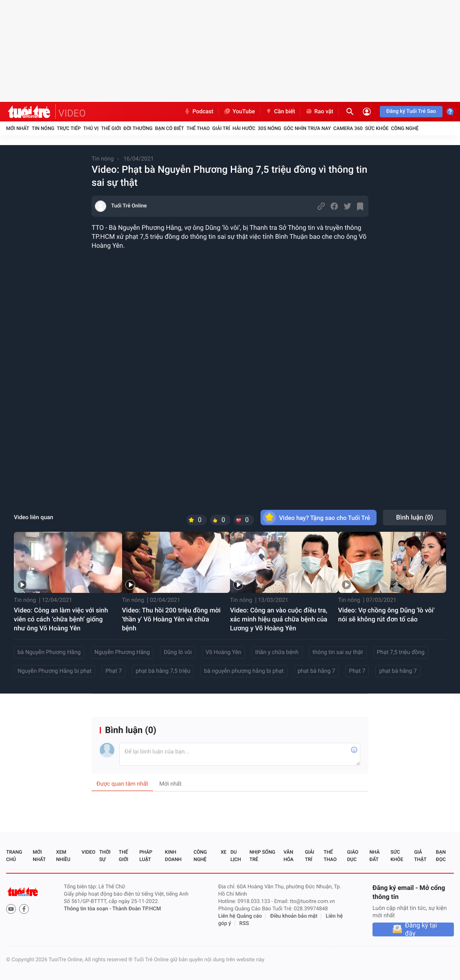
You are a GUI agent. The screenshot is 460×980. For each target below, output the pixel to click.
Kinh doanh (173, 856)
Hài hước (244, 128)
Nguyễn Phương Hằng (122, 652)
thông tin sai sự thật (338, 652)
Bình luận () (415, 517)
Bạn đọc (441, 856)
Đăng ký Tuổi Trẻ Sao (411, 111)
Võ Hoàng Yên (223, 652)
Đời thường (138, 128)
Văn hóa (288, 856)
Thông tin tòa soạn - (88, 909)
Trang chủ (14, 856)
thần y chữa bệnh (277, 652)
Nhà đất (374, 856)
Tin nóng (43, 128)
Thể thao (198, 128)
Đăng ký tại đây (421, 929)
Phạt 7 (114, 671)
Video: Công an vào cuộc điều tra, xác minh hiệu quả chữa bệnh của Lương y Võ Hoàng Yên (279, 619)
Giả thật (420, 856)
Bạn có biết (170, 128)
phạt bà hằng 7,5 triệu (163, 671)
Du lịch (236, 856)
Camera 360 (348, 128)
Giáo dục (353, 856)
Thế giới (111, 128)
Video (88, 852)
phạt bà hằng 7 (316, 671)
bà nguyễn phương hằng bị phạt (244, 671)
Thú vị (91, 128)
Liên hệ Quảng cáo (240, 916)
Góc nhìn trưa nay (307, 128)
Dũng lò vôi (178, 652)
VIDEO (72, 113)
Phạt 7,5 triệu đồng (401, 652)
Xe (223, 852)
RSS (244, 924)
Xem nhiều (63, 856)
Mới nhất (18, 128)
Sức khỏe (377, 128)
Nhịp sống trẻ (262, 856)
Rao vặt (319, 112)
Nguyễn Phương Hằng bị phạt (55, 671)
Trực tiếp (69, 128)
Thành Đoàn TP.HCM (137, 909)
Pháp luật (146, 856)
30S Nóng (269, 128)
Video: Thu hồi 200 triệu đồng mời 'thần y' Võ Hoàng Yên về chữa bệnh (171, 619)
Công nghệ (405, 128)
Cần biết (280, 112)
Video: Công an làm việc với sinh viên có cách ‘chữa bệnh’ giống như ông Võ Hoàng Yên (61, 619)
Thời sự (105, 856)
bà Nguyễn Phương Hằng (49, 652)
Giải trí (221, 128)
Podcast (199, 112)
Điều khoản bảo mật (294, 916)
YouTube (239, 112)
